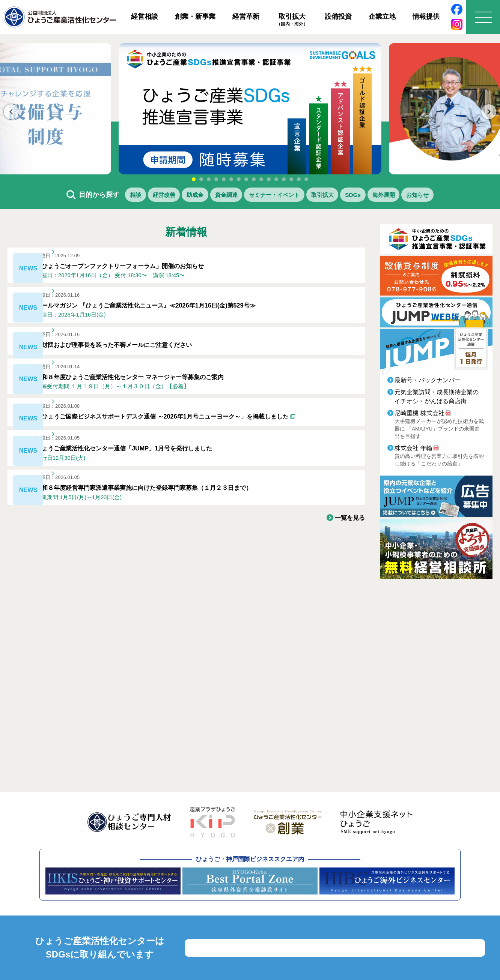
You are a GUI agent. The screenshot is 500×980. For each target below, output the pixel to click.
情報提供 (426, 17)
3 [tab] (209, 179)
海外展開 (409, 196)
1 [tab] (194, 179)
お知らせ (452, 196)
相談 (101, 196)
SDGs (371, 196)
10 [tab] (261, 179)
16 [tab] (306, 179)
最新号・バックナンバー (428, 382)
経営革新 (246, 17)
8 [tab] (246, 179)
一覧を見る (348, 574)
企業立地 (382, 17)
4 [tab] (216, 179)
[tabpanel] (250, 109)
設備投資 (338, 17)
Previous (11, 112)
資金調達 (214, 196)
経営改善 (136, 196)
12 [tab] (276, 179)
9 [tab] (254, 179)
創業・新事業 (195, 17)
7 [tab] (239, 179)
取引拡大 (292, 20)
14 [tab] (291, 179)
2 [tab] (201, 179)
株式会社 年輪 (413, 450)
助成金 (175, 196)
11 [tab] (269, 179)
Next (489, 112)
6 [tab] (231, 179)
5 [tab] (224, 179)
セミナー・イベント (274, 196)
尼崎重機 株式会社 (419, 415)
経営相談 (145, 17)
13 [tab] (284, 179)
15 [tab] (299, 179)
